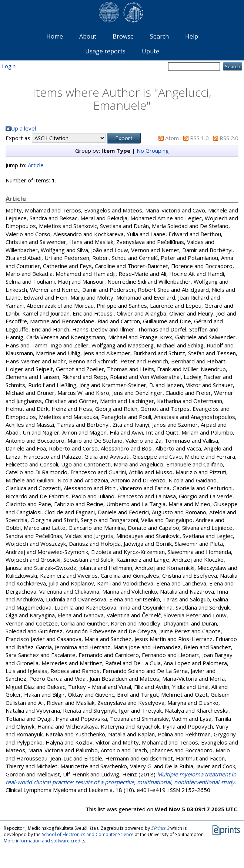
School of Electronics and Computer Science (88, 834)
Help (192, 36)
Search (159, 36)
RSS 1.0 (199, 138)
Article (36, 165)
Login (9, 66)
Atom (172, 138)
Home (55, 36)
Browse (123, 36)
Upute (151, 51)
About (88, 36)
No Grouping (153, 151)
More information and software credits (44, 841)
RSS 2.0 (229, 138)
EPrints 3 (160, 828)
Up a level (23, 128)
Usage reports (105, 51)
